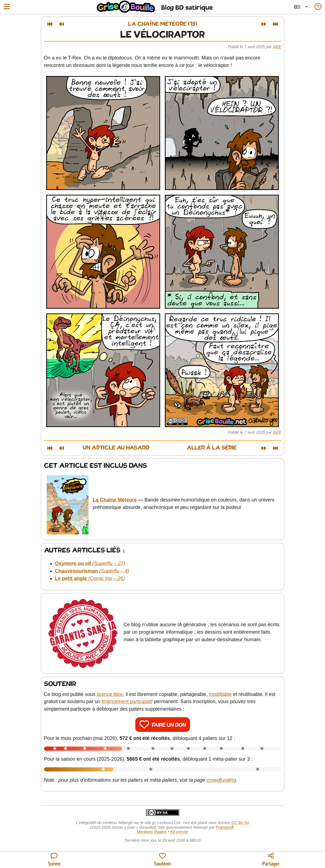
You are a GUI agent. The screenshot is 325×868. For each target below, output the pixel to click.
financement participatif (127, 701)
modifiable (220, 694)
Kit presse (179, 832)
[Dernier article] (275, 24)
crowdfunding (221, 780)
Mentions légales (152, 832)
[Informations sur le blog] (318, 7)
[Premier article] (50, 24)
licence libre (110, 694)
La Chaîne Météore (115, 500)
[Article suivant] (264, 24)
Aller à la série (212, 448)
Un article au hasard (116, 448)
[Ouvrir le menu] (7, 7)
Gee (277, 47)
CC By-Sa (240, 823)
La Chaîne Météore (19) (163, 24)
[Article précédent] (61, 24)
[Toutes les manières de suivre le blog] (54, 860)
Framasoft (225, 828)
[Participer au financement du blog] (163, 860)
